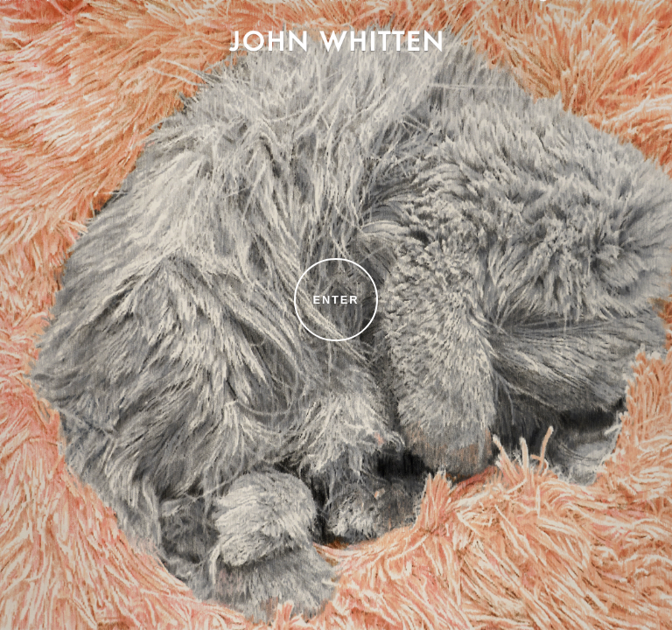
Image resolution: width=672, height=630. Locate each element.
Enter (336, 300)
